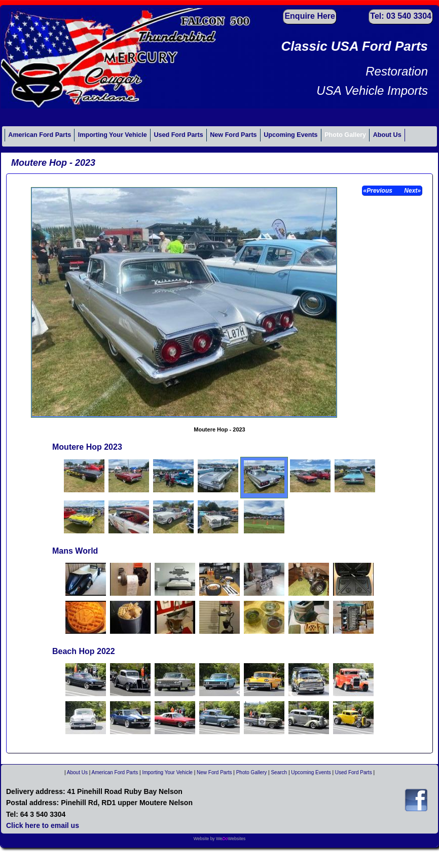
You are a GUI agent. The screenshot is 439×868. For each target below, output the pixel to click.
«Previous (379, 191)
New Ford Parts (233, 135)
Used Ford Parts (178, 135)
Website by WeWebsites (220, 839)
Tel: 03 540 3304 (401, 16)
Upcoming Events (290, 135)
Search (279, 772)
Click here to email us (43, 825)
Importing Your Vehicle (113, 135)
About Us (387, 135)
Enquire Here (310, 16)
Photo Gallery (345, 135)
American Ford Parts (40, 135)
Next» (412, 191)
